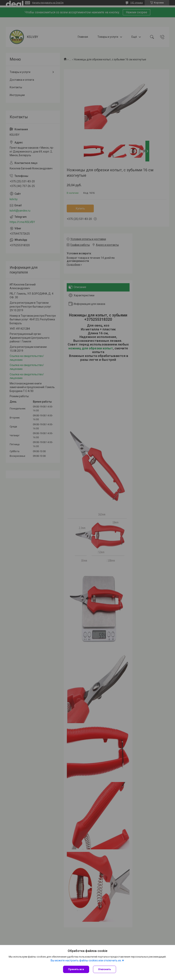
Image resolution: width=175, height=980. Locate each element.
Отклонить (105, 969)
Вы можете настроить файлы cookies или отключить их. (86, 960)
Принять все (76, 969)
